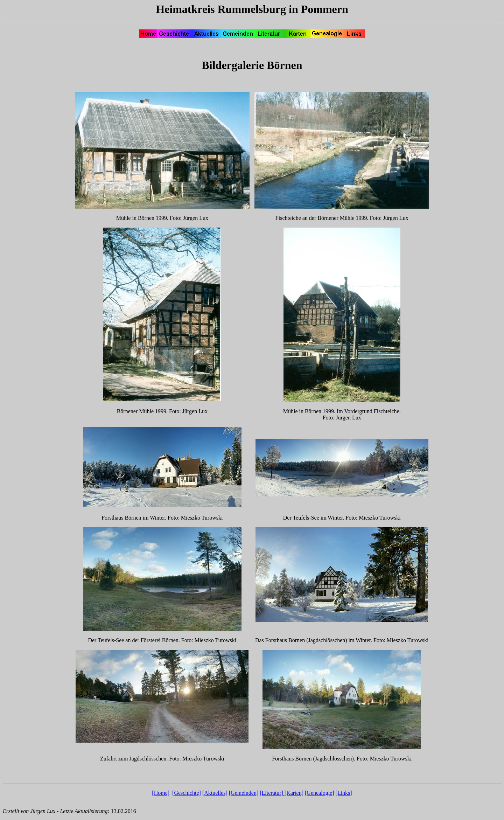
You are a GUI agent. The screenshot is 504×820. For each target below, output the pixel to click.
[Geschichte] (187, 793)
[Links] (344, 793)
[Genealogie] (320, 793)
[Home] (161, 793)
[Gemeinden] (244, 793)
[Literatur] (271, 793)
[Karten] (294, 793)
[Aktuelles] (215, 793)
